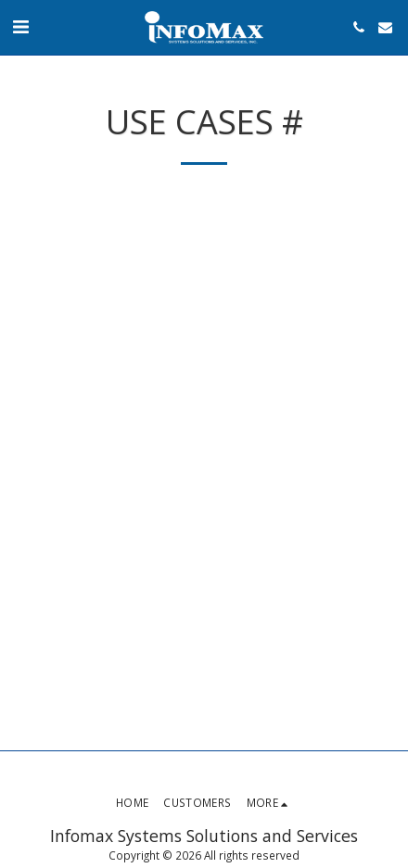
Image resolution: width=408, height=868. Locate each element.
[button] (20, 26)
